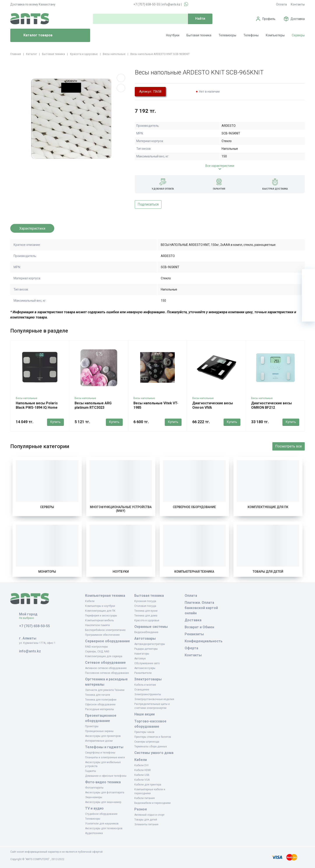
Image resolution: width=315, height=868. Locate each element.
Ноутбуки (173, 35)
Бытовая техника (199, 35)
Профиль (269, 19)
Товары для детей (268, 572)
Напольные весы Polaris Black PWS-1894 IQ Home (37, 405)
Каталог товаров (33, 35)
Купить (55, 422)
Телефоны (251, 35)
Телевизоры (227, 35)
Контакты (298, 4)
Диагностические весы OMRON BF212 (271, 405)
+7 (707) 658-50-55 (147, 4)
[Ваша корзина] (308, 276)
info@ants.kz (171, 4)
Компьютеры (275, 35)
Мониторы (47, 572)
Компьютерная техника (194, 572)
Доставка (298, 19)
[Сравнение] (308, 302)
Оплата (281, 4)
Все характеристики (220, 166)
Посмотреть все (289, 446)
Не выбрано (28, 618)
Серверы (298, 35)
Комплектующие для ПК (268, 507)
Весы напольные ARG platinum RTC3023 (93, 405)
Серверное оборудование (194, 507)
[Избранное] (308, 289)
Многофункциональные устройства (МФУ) (121, 509)
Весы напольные (26, 398)
